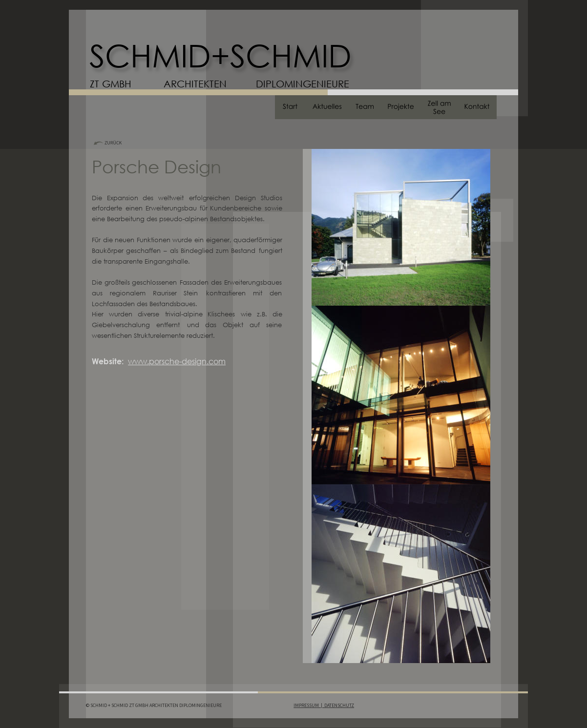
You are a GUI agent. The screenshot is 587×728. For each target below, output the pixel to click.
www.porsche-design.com (177, 361)
